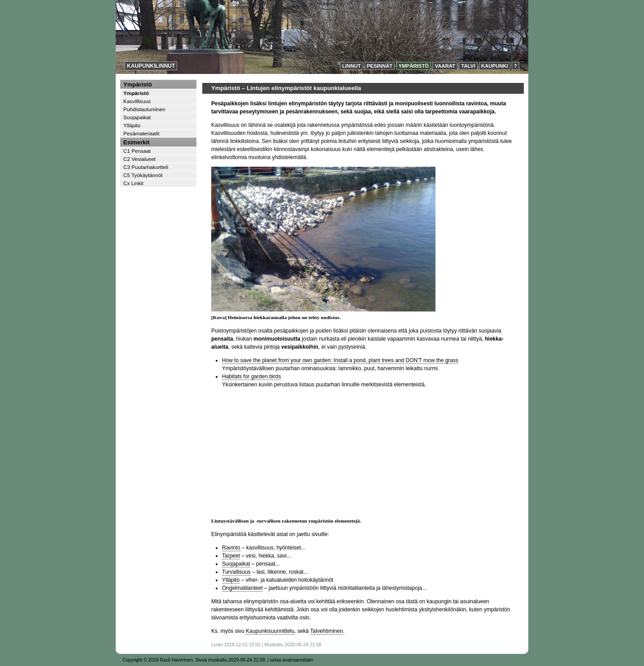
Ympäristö (414, 66)
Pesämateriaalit (141, 133)
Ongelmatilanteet (242, 588)
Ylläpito (231, 580)
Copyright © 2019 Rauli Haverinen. (158, 660)
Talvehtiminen (327, 631)
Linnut (352, 66)
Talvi (468, 66)
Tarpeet (231, 556)
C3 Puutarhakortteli (146, 167)
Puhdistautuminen (144, 109)
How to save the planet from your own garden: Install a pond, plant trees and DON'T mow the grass (340, 360)
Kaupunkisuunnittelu (270, 631)
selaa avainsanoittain (292, 660)
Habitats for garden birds (251, 376)
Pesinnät (380, 66)
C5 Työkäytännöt (143, 175)
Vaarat (445, 66)
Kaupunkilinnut (151, 66)
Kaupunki (495, 66)
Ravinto (231, 548)
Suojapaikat (236, 564)
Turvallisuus (236, 572)
